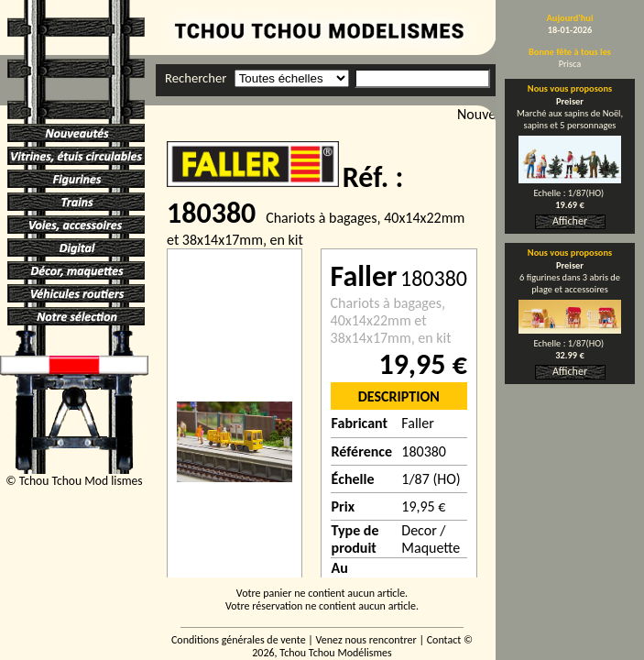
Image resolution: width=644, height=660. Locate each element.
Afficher (570, 221)
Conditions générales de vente (239, 640)
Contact (444, 640)
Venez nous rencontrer (366, 640)
